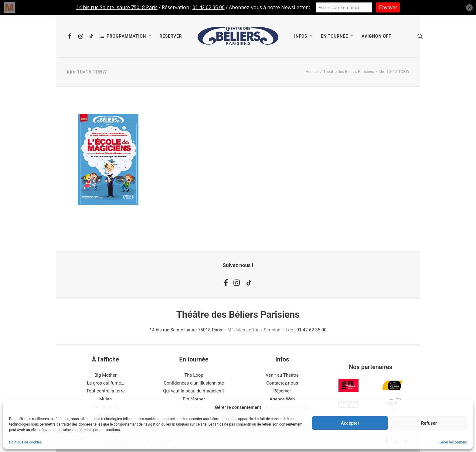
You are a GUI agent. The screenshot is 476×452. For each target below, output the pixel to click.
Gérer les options (453, 442)
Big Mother (105, 375)
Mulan (105, 399)
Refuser (429, 423)
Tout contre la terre (105, 391)
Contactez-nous (282, 383)
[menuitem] (71, 36)
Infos (303, 36)
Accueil (312, 72)
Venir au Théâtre (282, 375)
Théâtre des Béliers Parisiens (349, 72)
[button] (71, 36)
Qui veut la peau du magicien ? (194, 391)
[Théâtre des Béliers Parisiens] (238, 36)
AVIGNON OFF (376, 36)
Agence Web (282, 399)
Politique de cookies (25, 442)
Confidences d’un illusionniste (194, 383)
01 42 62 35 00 (311, 330)
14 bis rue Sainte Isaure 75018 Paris (186, 330)
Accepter (350, 423)
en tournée (337, 36)
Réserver (171, 36)
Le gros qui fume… (106, 383)
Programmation (129, 36)
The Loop (194, 375)
